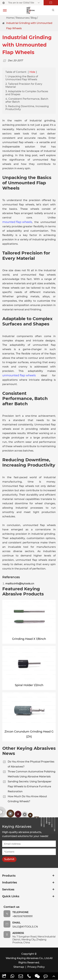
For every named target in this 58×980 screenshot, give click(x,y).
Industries (10, 882)
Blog (34, 18)
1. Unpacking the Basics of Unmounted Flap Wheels (22, 78)
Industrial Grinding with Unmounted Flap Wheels (29, 26)
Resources (22, 18)
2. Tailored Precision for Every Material (24, 85)
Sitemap (19, 967)
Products (9, 876)
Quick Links (11, 896)
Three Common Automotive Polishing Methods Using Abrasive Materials (32, 774)
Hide (32, 72)
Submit (9, 859)
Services (8, 889)
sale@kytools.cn (25, 927)
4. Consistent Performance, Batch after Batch (27, 100)
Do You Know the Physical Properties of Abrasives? (31, 764)
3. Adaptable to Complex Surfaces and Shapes (27, 93)
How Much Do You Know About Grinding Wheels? (27, 799)
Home (10, 18)
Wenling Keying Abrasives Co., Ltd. (28, 958)
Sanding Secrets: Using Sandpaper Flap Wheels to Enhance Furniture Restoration (30, 786)
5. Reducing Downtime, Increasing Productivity (27, 108)
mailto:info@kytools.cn (20, 584)
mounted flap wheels (17, 222)
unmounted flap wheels (19, 375)
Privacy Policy (36, 967)
